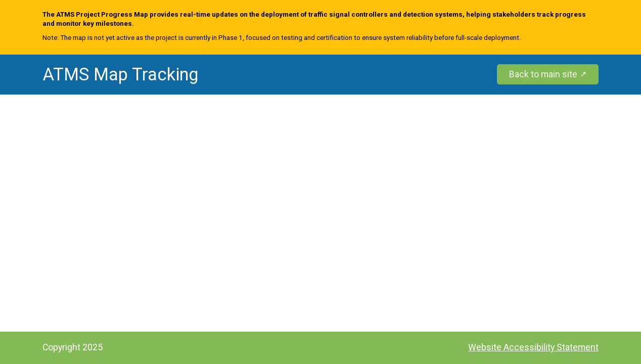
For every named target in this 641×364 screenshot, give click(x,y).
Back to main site (543, 74)
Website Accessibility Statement (533, 347)
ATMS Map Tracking (120, 75)
